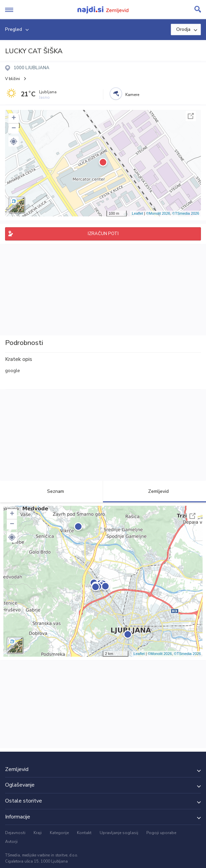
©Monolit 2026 (158, 213)
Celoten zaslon (191, 116)
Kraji (38, 833)
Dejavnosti (15, 833)
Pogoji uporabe (161, 833)
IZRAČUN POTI (103, 234)
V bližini (13, 79)
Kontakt (84, 833)
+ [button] (14, 118)
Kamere (132, 95)
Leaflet (137, 213)
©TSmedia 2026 (186, 213)
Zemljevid (154, 491)
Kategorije (59, 833)
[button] (14, 141)
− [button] (14, 129)
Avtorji (11, 842)
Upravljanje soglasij (119, 833)
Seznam (52, 491)
